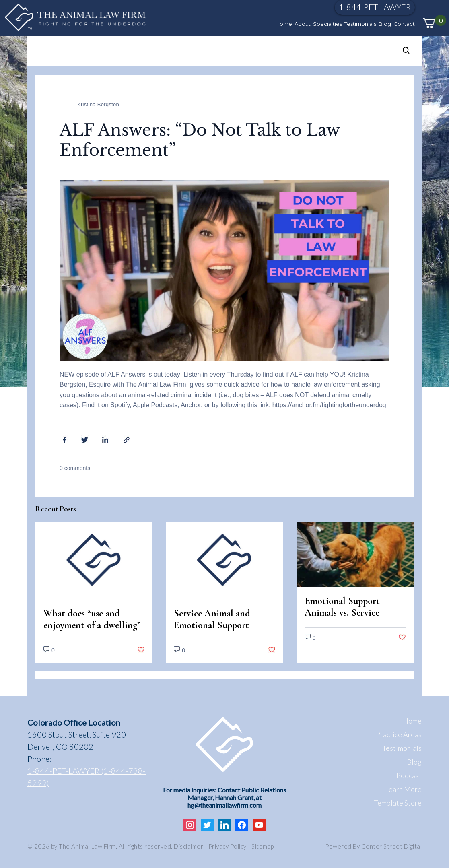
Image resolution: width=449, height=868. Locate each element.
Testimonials (360, 24)
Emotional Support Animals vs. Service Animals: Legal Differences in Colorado (351, 619)
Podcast (409, 775)
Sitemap (263, 846)
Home (284, 24)
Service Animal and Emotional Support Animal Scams (212, 625)
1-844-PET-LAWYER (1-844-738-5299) (87, 777)
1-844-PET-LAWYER (375, 7)
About (303, 24)
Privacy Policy (228, 846)
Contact (404, 24)
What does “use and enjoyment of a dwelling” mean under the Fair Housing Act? (92, 631)
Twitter (85, 439)
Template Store (398, 803)
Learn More (403, 789)
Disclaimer (188, 846)
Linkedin (106, 439)
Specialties (327, 24)
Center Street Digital (392, 846)
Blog (385, 24)
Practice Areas (399, 734)
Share (128, 439)
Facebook (64, 439)
